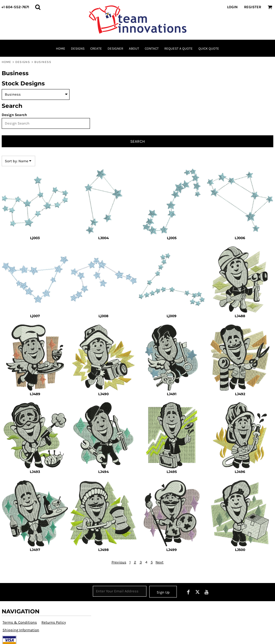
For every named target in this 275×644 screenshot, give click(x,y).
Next (159, 562)
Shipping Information (21, 630)
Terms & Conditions (20, 622)
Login (232, 7)
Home (6, 62)
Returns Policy (54, 622)
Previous (119, 562)
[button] (38, 7)
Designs (23, 62)
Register (253, 7)
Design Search (14, 115)
